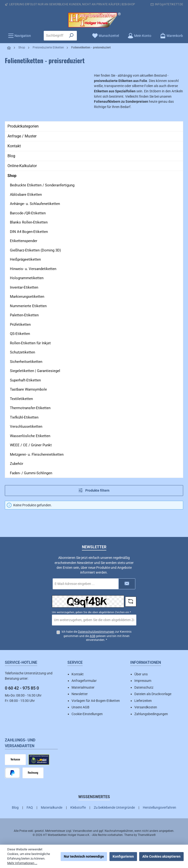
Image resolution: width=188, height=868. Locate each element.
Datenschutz (144, 687)
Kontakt (14, 146)
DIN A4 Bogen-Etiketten (29, 232)
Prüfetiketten (20, 325)
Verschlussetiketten (26, 427)
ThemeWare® (147, 835)
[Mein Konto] (139, 36)
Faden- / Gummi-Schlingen (31, 473)
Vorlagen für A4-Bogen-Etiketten (96, 701)
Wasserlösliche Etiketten (30, 436)
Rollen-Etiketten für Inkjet (30, 343)
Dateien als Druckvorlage (153, 694)
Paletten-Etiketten (24, 315)
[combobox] (55, 36)
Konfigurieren (123, 856)
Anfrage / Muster (22, 136)
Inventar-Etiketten (24, 287)
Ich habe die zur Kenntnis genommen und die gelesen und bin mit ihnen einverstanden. (97, 636)
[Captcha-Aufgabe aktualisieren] (131, 602)
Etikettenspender (24, 241)
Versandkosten (146, 707)
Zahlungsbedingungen (151, 714)
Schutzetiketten (22, 352)
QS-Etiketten (20, 334)
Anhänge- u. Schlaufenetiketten (35, 204)
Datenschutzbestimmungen (96, 632)
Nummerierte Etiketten (28, 306)
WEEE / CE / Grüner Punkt (31, 445)
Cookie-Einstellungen (87, 714)
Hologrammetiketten (27, 278)
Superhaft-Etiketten (25, 380)
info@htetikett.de (169, 4)
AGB (92, 636)
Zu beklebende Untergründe (114, 807)
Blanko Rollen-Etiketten (29, 222)
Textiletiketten (21, 399)
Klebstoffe (78, 807)
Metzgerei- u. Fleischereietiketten (37, 454)
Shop (12, 176)
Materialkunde (52, 807)
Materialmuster (83, 687)
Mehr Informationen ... (22, 863)
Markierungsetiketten (27, 297)
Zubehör (17, 464)
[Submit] (127, 584)
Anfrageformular (84, 681)
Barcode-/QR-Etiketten (28, 213)
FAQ (30, 807)
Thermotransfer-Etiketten (30, 408)
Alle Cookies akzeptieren (161, 856)
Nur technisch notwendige (84, 856)
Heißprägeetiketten (25, 259)
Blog (11, 156)
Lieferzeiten (143, 701)
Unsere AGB (80, 707)
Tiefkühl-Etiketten (24, 417)
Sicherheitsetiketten (26, 362)
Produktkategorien (23, 126)
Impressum (143, 681)
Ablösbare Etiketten (26, 195)
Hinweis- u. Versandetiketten (33, 269)
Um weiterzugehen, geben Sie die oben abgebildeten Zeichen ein (91, 612)
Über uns (141, 674)
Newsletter (80, 694)
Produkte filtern (94, 490)
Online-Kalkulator (22, 166)
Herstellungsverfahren (159, 807)
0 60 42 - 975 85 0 (22, 688)
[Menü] (19, 36)
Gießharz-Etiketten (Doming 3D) (35, 250)
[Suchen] (71, 36)
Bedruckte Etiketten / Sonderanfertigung (42, 185)
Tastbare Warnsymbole (28, 389)
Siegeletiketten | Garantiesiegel (35, 371)
